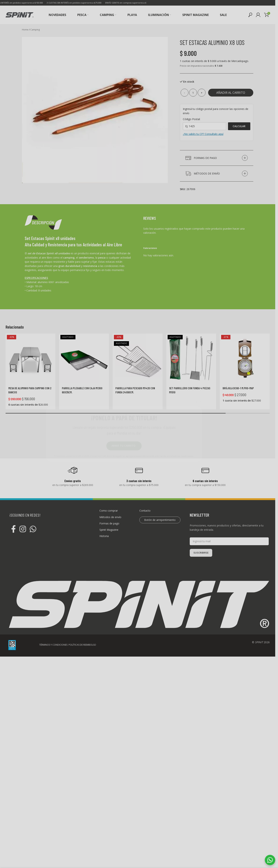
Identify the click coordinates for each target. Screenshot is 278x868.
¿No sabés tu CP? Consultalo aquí (203, 134)
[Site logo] (20, 15)
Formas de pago (109, 523)
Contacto (145, 511)
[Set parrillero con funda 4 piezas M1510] (191, 358)
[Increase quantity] (202, 93)
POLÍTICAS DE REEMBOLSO (82, 858)
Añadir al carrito (231, 93)
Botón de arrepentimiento (160, 520)
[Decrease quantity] (185, 93)
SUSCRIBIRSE (201, 553)
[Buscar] (250, 15)
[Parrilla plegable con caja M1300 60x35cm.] (84, 358)
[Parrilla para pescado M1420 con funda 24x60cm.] (138, 358)
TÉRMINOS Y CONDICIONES (53, 858)
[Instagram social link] (23, 529)
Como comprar (109, 511)
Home (25, 30)
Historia (104, 536)
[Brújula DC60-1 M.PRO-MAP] (245, 358)
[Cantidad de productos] (193, 93)
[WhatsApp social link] (33, 529)
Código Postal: (192, 119)
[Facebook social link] (13, 529)
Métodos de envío (110, 517)
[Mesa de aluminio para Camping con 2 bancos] (30, 358)
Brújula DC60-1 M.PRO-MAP (238, 388)
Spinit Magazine (109, 530)
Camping (35, 30)
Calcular (239, 126)
